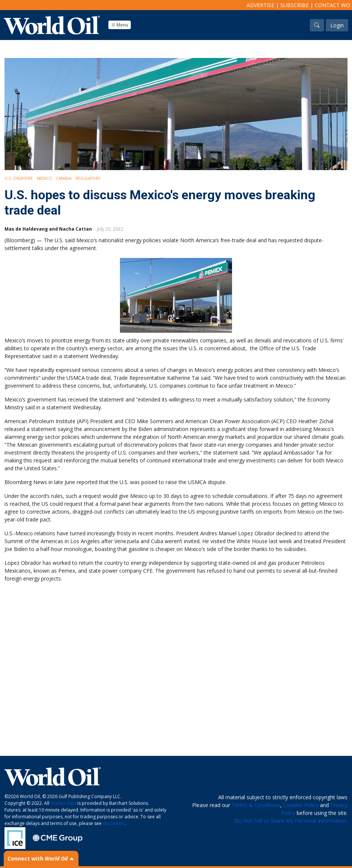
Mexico (44, 178)
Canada (64, 178)
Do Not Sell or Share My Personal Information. (291, 821)
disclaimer (114, 823)
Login (337, 25)
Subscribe (294, 5)
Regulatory (88, 178)
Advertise (260, 5)
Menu (120, 25)
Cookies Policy (301, 805)
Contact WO (332, 5)
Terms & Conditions (256, 805)
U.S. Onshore (19, 178)
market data (63, 803)
